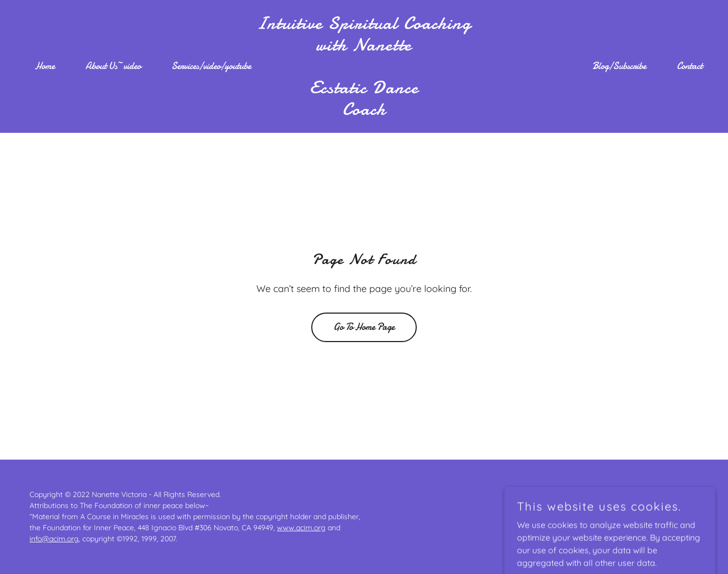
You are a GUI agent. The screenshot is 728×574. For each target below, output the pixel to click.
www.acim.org (301, 528)
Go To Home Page (364, 327)
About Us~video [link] (113, 66)
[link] (364, 112)
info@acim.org (54, 539)
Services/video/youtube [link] (211, 66)
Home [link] (45, 66)
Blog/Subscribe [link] (619, 66)
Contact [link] (690, 66)
